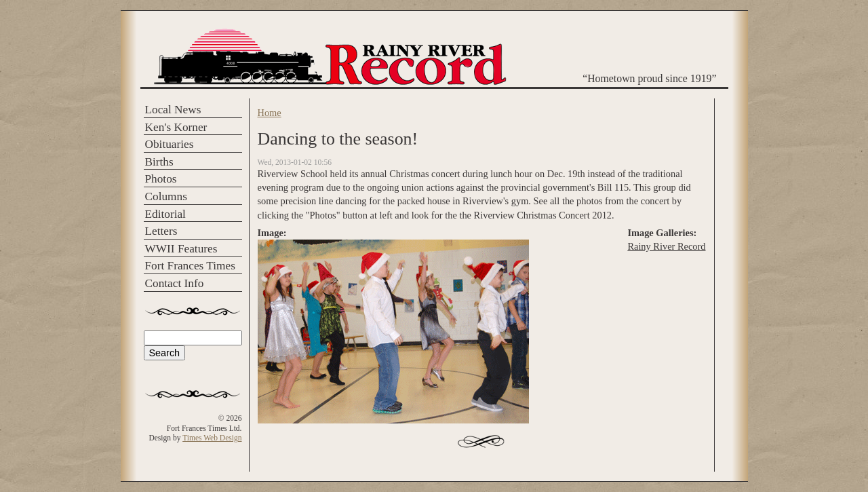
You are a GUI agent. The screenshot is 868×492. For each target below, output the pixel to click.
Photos (161, 179)
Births (159, 162)
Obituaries (170, 144)
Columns (166, 196)
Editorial (165, 214)
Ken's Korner (176, 127)
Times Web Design (212, 438)
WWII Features (181, 249)
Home (270, 113)
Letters (161, 231)
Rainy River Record (666, 246)
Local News (173, 110)
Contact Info (175, 283)
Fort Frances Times (190, 266)
